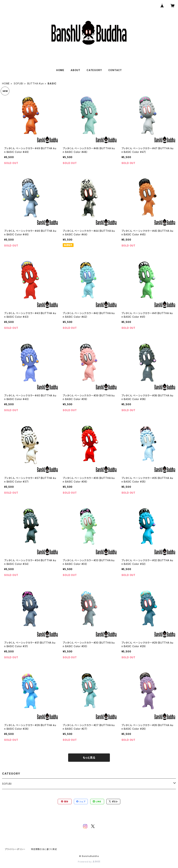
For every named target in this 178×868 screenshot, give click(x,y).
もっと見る (89, 758)
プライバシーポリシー (15, 849)
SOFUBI (19, 83)
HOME (60, 70)
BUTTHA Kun (36, 83)
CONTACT (115, 70)
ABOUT (75, 70)
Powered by (89, 862)
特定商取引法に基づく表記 (44, 849)
